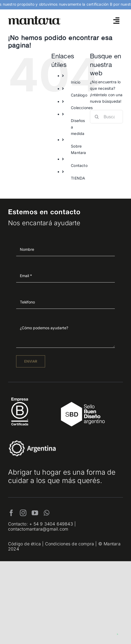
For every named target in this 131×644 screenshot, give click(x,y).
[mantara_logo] (34, 18)
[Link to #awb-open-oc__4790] (116, 20)
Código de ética (24, 544)
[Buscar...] (106, 117)
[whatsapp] (47, 513)
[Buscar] (97, 117)
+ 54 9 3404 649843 (51, 524)
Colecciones (82, 108)
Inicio (76, 82)
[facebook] (11, 513)
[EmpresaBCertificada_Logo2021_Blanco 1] (20, 396)
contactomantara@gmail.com (38, 529)
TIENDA (78, 178)
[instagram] (23, 513)
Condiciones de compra (70, 544)
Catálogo (79, 95)
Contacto (79, 165)
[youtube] (35, 513)
